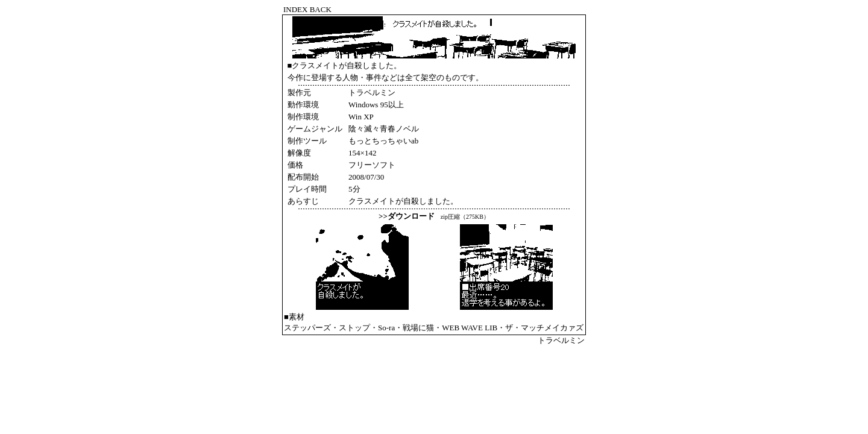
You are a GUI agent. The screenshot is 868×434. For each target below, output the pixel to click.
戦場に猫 (418, 328)
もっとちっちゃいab (383, 141)
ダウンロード (411, 216)
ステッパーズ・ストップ (327, 328)
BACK (321, 9)
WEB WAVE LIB (470, 328)
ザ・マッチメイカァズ (544, 328)
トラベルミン (561, 340)
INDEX (295, 9)
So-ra (386, 328)
